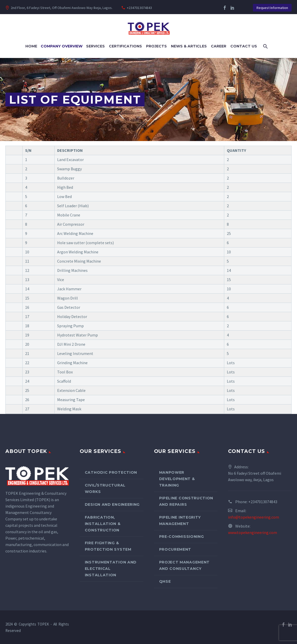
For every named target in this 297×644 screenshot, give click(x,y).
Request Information (272, 8)
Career (219, 46)
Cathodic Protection (111, 472)
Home (31, 46)
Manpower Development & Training (177, 479)
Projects (156, 46)
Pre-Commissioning (182, 537)
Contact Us (244, 46)
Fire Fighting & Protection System (108, 546)
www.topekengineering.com (253, 532)
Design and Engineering (112, 504)
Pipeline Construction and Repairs (186, 501)
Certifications (125, 46)
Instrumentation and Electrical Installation (111, 569)
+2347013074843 (139, 8)
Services (95, 46)
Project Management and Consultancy (185, 565)
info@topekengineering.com (254, 517)
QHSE (165, 581)
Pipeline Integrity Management (180, 521)
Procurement (175, 549)
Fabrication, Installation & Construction (103, 524)
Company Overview (62, 46)
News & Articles (189, 46)
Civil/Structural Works (105, 488)
